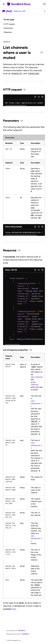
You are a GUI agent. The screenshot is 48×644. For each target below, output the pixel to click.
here (14, 609)
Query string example (14, 227)
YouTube (22, 630)
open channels (37, 377)
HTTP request (9, 24)
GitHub (26, 634)
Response (8, 32)
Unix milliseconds (36, 404)
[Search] (44, 4)
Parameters (8, 28)
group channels (34, 383)
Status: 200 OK (11, 270)
